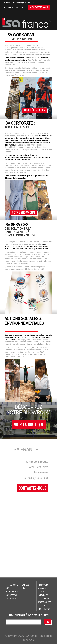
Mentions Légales (42, 590)
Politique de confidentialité (44, 597)
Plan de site (43, 585)
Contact (25, 585)
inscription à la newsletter (28, 615)
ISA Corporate (12, 585)
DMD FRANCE (44, 609)
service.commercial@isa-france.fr (19, 2)
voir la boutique (29, 424)
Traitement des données (44, 604)
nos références (35, 110)
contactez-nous (33, 488)
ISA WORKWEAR (12, 590)
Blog (24, 588)
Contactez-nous (39, 7)
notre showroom (23, 212)
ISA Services (12, 595)
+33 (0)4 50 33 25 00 (15, 8)
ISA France (11, 598)
